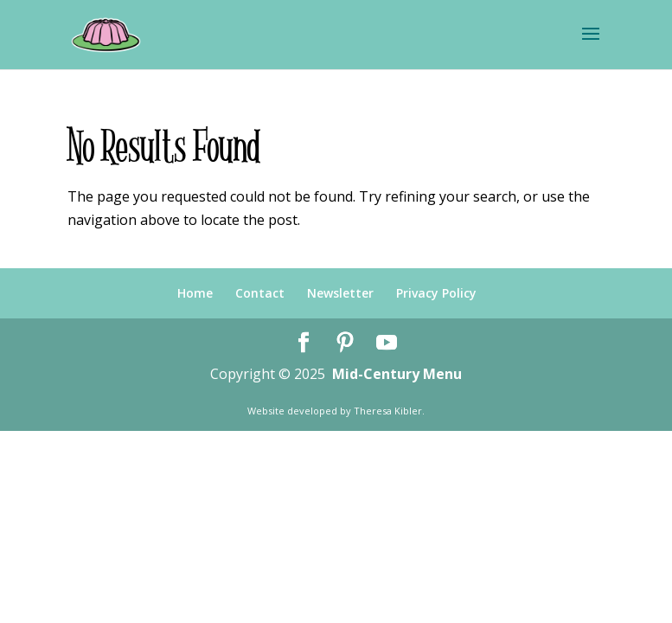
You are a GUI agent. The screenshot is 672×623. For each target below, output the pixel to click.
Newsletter (340, 293)
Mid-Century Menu (397, 374)
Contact (260, 293)
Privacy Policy (436, 293)
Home (195, 293)
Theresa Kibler (388, 411)
